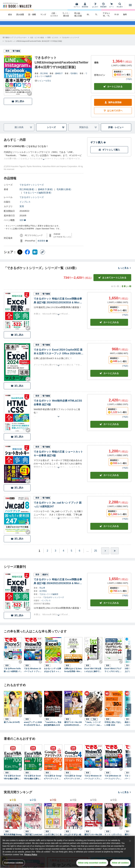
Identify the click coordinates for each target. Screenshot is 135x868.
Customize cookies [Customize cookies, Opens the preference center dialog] (14, 863)
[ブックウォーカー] (17, 5)
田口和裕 (44, 77)
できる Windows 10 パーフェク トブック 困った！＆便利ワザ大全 (33, 674)
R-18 (117, 15)
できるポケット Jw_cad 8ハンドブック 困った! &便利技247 (58, 508)
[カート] (112, 5)
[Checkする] (30, 97)
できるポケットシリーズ (32, 189)
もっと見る (124, 272)
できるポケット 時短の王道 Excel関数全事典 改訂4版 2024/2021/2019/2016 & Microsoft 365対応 (58, 305)
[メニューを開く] (130, 5)
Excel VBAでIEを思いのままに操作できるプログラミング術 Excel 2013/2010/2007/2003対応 (93, 674)
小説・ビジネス (54, 15)
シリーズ (56, 131)
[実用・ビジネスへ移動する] (53, 41)
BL (88, 15)
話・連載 (32, 15)
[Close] (130, 841)
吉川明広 (43, 595)
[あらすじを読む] (44, 159)
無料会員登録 (113, 106)
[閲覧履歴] (103, 5)
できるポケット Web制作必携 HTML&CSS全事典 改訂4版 (58, 406)
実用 (22, 210)
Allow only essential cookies (92, 863)
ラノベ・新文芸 (66, 15)
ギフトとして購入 (109, 154)
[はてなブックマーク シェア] (35, 256)
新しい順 (126, 290)
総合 (10, 15)
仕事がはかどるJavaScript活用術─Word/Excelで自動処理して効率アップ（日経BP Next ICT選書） (73, 674)
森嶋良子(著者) (45, 193)
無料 (125, 15)
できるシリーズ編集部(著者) (37, 196)
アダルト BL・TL (106, 15)
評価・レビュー (116, 131)
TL (96, 15)
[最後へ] (115, 554)
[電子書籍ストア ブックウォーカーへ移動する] (15, 41)
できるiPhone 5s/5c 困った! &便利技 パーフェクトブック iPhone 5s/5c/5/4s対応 (13, 674)
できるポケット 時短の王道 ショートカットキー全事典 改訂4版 (58, 457)
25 (96, 554)
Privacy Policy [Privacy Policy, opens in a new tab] (31, 855)
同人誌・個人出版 (78, 15)
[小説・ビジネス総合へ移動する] (37, 41)
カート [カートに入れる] (109, 326)
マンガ (43, 15)
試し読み (18, 105)
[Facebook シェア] (27, 256)
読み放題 (20, 15)
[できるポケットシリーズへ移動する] (70, 41)
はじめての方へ (113, 114)
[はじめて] (95, 5)
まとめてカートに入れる (112, 281)
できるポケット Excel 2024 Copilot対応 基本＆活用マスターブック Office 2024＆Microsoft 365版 (58, 356)
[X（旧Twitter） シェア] (20, 256)
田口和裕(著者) (27, 193)
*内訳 (129, 83)
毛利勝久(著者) (64, 193)
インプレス (25, 206)
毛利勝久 (74, 77)
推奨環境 (43, 245)
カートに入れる (113, 90)
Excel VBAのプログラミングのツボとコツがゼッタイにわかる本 (113, 674)
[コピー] (42, 256)
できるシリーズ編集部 (49, 598)
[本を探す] (120, 5)
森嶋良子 (59, 77)
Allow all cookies (120, 863)
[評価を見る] (43, 84)
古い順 (115, 290)
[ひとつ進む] (105, 554)
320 (23, 224)
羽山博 (42, 592)
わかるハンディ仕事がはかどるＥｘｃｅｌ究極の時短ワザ (53, 674)
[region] (67, 852)
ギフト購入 (98, 146)
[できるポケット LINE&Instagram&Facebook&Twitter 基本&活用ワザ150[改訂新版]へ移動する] (33, 45)
